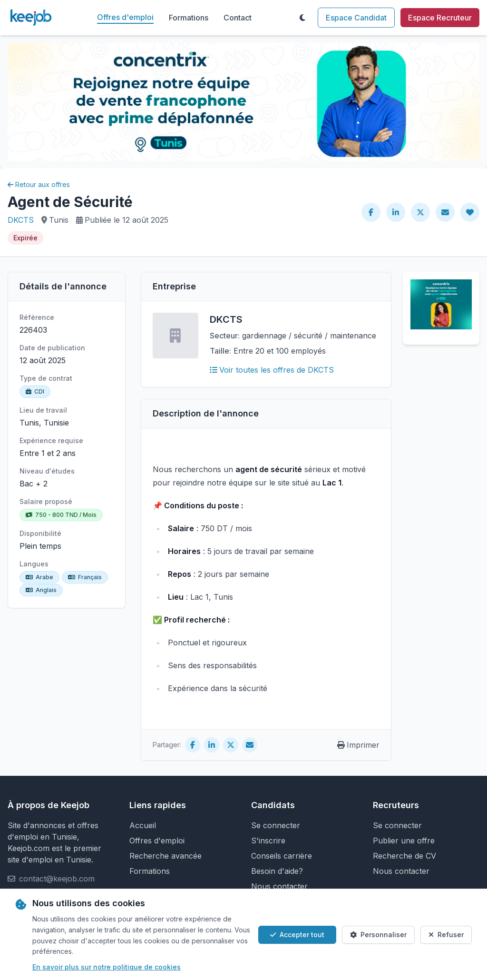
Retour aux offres (39, 184)
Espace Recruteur (440, 18)
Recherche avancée (166, 856)
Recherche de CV (404, 856)
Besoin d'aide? (277, 871)
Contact (238, 18)
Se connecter (276, 825)
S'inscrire (268, 841)
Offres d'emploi (125, 17)
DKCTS (21, 220)
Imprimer (358, 745)
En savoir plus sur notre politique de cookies (107, 967)
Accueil (143, 825)
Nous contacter (279, 886)
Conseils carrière (282, 856)
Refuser (446, 935)
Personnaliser (378, 935)
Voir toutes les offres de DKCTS (272, 370)
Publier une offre (404, 841)
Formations (189, 18)
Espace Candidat (356, 18)
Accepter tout (297, 935)
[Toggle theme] (302, 18)
